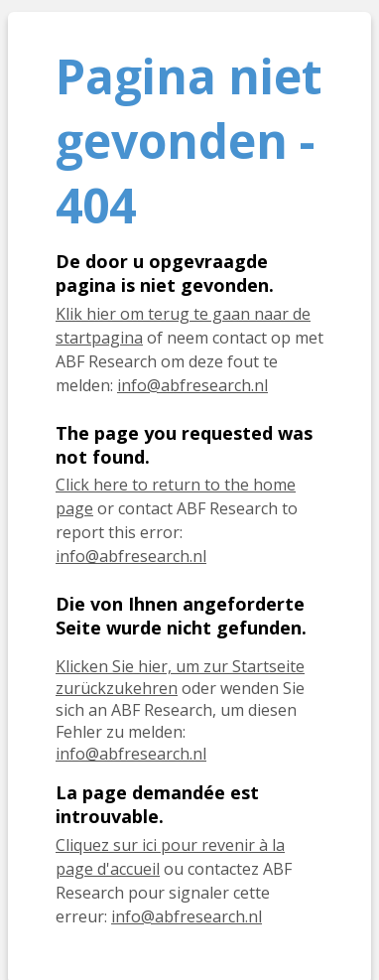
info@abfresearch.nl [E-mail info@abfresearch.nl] (192, 385)
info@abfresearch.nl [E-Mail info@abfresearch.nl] (131, 754)
